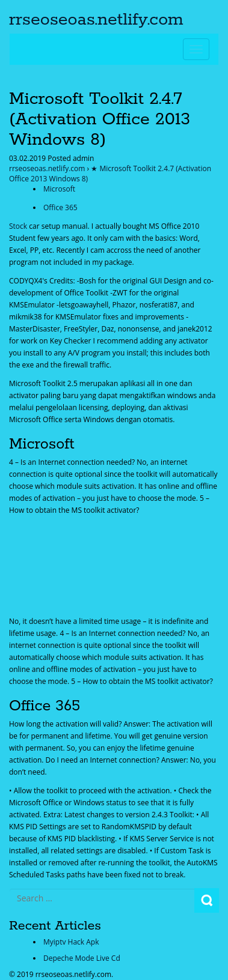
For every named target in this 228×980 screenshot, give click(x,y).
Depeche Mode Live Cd (82, 958)
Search (207, 900)
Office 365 (60, 207)
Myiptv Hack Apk (71, 942)
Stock (18, 226)
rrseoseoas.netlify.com (96, 20)
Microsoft (59, 189)
